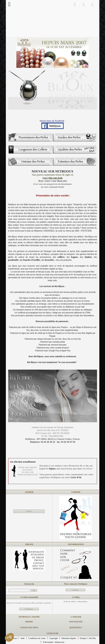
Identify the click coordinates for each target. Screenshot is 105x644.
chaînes (88, 257)
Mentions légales (69, 638)
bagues (75, 257)
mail (61, 231)
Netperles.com (80, 204)
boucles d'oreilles (32, 260)
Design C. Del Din (88, 638)
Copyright (53, 638)
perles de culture (44, 213)
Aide (22, 638)
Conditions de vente (37, 638)
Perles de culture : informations (75, 602)
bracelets (49, 260)
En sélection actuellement (23, 462)
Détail (29, 511)
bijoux (93, 216)
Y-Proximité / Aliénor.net (53, 642)
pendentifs (13, 260)
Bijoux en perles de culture (81, 207)
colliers (61, 257)
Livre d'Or (76, 477)
